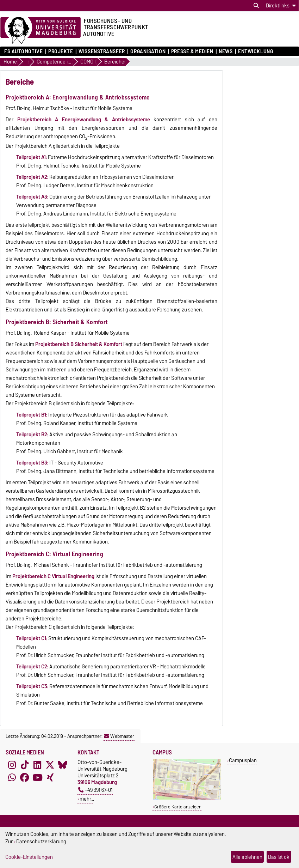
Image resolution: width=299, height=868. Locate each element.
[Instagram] (12, 765)
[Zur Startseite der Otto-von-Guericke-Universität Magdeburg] (41, 31)
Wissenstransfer (102, 51)
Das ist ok (279, 857)
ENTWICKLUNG (256, 51)
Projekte (61, 51)
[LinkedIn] (37, 765)
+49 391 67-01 (95, 790)
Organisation (148, 51)
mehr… (87, 799)
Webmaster (119, 736)
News (226, 51)
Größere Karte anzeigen (178, 807)
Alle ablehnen (247, 857)
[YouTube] (37, 778)
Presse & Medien (192, 51)
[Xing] (50, 778)
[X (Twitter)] (50, 765)
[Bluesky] (63, 765)
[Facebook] (25, 778)
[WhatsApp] (12, 778)
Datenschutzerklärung (41, 841)
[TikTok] (25, 765)
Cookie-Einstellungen (29, 857)
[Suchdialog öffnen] (256, 6)
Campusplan (243, 760)
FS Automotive (23, 51)
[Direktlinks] (281, 5)
